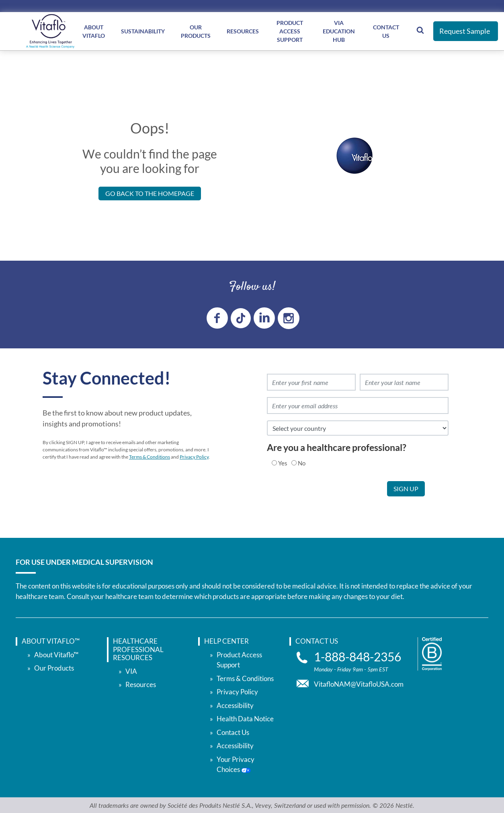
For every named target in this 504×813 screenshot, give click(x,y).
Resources (243, 31)
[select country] (358, 428)
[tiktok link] (241, 317)
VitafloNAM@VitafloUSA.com (359, 683)
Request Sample (465, 31)
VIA (131, 670)
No (302, 462)
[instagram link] (289, 317)
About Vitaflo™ (56, 654)
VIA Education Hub (339, 31)
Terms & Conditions (150, 456)
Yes (283, 462)
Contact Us (386, 31)
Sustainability (143, 31)
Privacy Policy (194, 456)
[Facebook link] (217, 318)
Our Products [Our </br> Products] (196, 31)
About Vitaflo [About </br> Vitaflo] (94, 31)
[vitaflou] (50, 31)
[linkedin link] (264, 318)
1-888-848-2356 (358, 656)
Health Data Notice (245, 718)
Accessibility (235, 705)
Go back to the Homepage (150, 193)
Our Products (54, 668)
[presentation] (326, 496)
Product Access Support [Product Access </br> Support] (290, 31)
